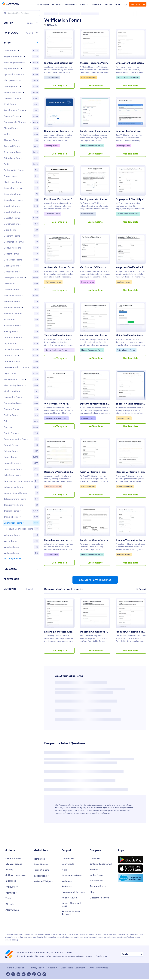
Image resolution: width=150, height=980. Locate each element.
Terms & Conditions (16, 968)
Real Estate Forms (53, 486)
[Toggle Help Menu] (66, 870)
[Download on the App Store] (130, 869)
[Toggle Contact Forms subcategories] (20, 116)
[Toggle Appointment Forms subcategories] (26, 110)
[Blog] (92, 892)
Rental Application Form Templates (56, 350)
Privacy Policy (37, 968)
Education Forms (53, 214)
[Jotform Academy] (72, 876)
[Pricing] (9, 870)
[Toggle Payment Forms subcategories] (21, 68)
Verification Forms (63, 20)
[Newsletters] (96, 881)
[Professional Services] (73, 892)
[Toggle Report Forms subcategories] (19, 457)
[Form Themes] (41, 865)
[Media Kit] (95, 870)
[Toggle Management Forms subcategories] (26, 379)
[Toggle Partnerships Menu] (98, 886)
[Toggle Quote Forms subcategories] (19, 433)
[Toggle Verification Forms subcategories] (24, 523)
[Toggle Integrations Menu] (41, 876)
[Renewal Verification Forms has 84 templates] (62, 589)
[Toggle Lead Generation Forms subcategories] (29, 367)
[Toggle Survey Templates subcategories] (23, 92)
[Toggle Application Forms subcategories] (24, 74)
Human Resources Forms (128, 77)
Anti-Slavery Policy (99, 968)
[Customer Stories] (99, 898)
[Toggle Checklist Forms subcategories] (22, 218)
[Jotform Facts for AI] (101, 864)
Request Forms (88, 418)
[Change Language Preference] (132, 954)
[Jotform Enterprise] (16, 875)
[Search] (5, 13)
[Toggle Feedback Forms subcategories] (22, 308)
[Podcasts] (67, 887)
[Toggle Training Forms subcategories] (20, 517)
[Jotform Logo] (10, 4)
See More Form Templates (95, 580)
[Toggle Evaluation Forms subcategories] (23, 296)
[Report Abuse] (69, 898)
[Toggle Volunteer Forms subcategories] (22, 535)
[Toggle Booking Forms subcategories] (20, 86)
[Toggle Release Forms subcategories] (20, 451)
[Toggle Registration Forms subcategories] (24, 56)
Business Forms (124, 282)
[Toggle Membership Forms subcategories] (25, 385)
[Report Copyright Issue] (74, 905)
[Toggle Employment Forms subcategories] (25, 278)
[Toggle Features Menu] (12, 893)
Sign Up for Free (138, 4)
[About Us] (95, 859)
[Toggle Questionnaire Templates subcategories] (30, 122)
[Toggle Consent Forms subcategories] (21, 98)
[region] (21, 306)
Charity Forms (52, 554)
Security (53, 968)
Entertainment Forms (126, 350)
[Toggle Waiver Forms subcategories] (19, 541)
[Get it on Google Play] (130, 860)
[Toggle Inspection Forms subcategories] (23, 349)
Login (125, 4)
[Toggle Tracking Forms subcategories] (21, 511)
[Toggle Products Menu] (12, 887)
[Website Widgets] (43, 882)
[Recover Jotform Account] (74, 913)
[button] (21, 23)
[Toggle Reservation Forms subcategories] (24, 469)
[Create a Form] (13, 859)
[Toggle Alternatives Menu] (13, 910)
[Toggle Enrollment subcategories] (17, 284)
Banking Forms (52, 145)
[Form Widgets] (41, 870)
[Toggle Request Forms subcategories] (20, 463)
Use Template (59, 86)
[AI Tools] (10, 904)
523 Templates (52, 25)
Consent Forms (52, 77)
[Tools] (8, 899)
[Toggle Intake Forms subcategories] (19, 355)
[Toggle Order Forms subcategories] (18, 50)
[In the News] (96, 875)
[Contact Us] (68, 859)
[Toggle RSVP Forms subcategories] (18, 104)
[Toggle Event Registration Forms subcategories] (30, 62)
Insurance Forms (88, 77)
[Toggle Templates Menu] (41, 859)
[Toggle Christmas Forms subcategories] (22, 224)
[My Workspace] (14, 864)
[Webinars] (67, 881)
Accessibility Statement (73, 968)
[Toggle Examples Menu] (12, 881)
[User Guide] (68, 864)
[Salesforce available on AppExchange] (130, 878)
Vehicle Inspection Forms (56, 418)
